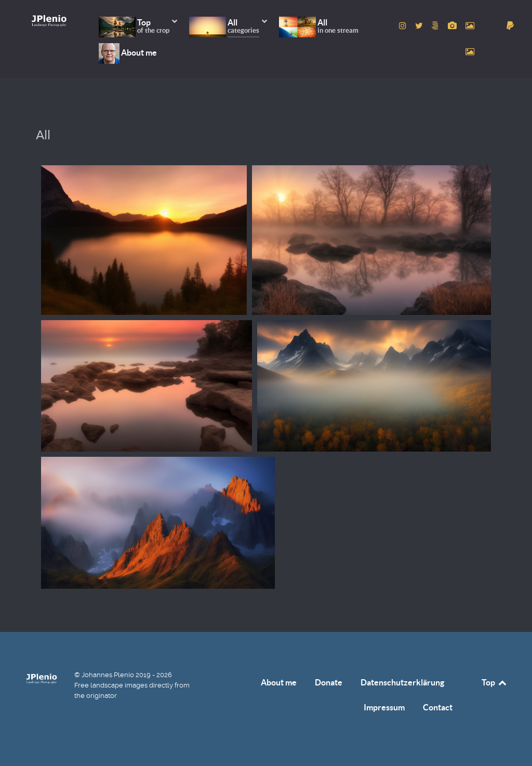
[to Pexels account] (470, 26)
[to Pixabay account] (453, 26)
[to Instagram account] (404, 26)
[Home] (49, 21)
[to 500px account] (437, 26)
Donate (329, 682)
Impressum (384, 707)
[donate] (510, 26)
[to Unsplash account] (470, 52)
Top (495, 682)
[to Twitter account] (420, 26)
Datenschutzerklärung (402, 682)
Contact (438, 707)
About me (279, 682)
